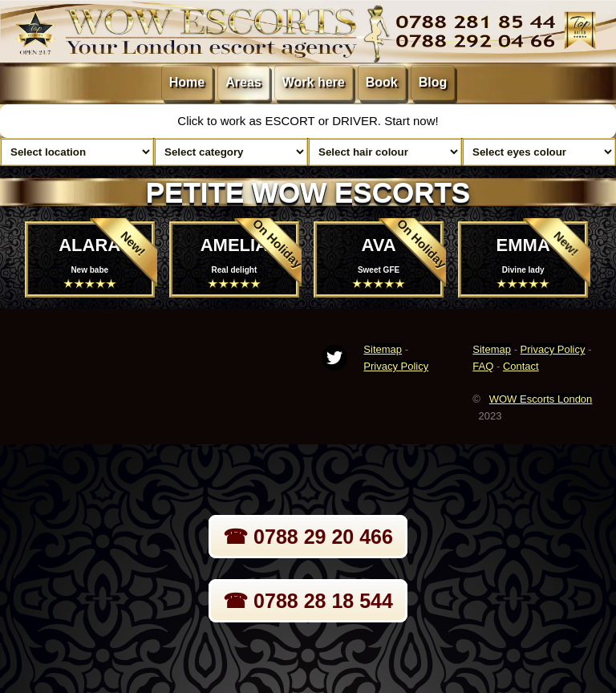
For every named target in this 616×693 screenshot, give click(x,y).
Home (187, 82)
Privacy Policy (396, 366)
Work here (314, 82)
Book (382, 82)
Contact (521, 366)
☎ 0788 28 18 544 (308, 601)
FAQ (483, 366)
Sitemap (383, 349)
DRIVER (355, 121)
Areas (243, 82)
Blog (433, 82)
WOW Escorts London (541, 399)
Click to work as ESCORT (247, 121)
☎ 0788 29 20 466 (308, 537)
